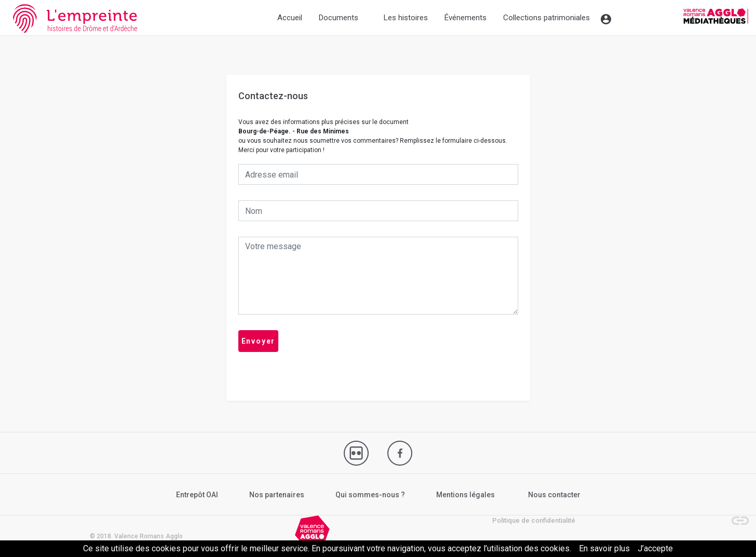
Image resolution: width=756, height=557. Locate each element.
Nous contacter (554, 495)
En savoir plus (604, 548)
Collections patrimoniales (546, 18)
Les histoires (406, 18)
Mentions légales (465, 495)
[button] (735, 515)
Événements (465, 18)
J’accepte (655, 548)
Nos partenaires (277, 495)
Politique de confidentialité (534, 520)
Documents (339, 18)
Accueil (290, 18)
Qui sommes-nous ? (370, 495)
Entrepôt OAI (197, 495)
